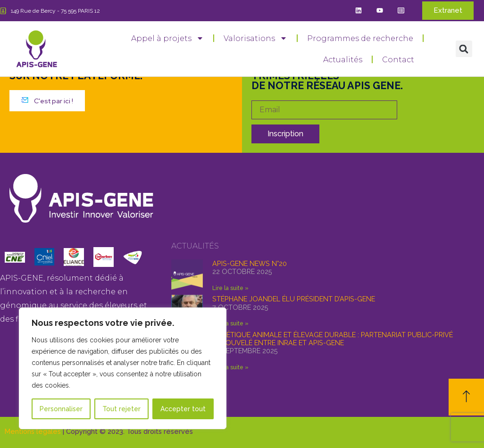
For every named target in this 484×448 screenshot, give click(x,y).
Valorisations (255, 38)
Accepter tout (183, 409)
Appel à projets (167, 38)
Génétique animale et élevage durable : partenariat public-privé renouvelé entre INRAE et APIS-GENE (333, 339)
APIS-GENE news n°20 (250, 263)
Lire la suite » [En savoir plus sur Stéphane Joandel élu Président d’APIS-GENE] (230, 324)
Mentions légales (33, 431)
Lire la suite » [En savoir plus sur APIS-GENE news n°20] (230, 288)
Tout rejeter (121, 409)
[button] (464, 49)
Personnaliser (61, 409)
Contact (398, 60)
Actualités (343, 60)
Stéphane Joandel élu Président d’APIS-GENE (294, 299)
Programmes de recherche (360, 38)
